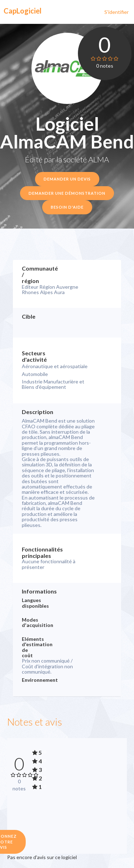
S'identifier (116, 12)
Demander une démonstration (67, 193)
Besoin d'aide (67, 207)
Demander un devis (67, 179)
